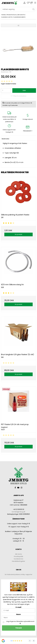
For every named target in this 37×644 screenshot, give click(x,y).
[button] (18, 25)
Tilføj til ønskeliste (18, 96)
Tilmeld (18, 628)
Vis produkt (18, 234)
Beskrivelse (5, 139)
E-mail (18, 607)
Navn (18, 614)
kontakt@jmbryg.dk (18, 512)
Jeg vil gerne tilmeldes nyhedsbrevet (20, 622)
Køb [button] (24, 90)
